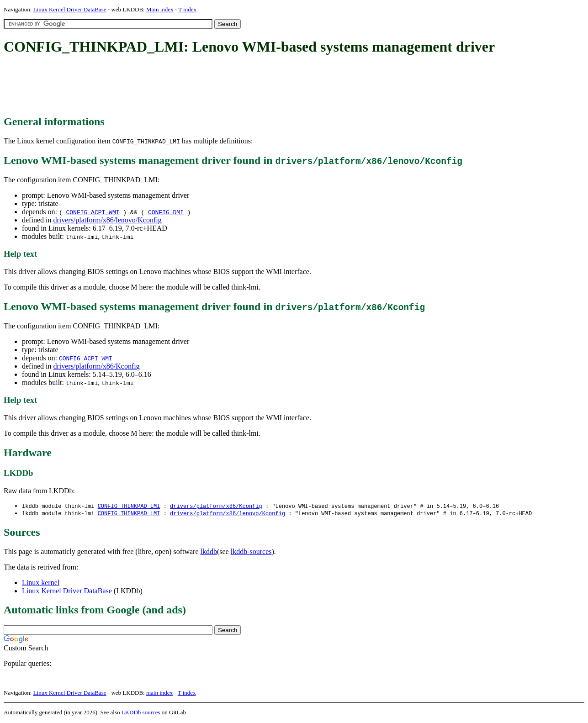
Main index (160, 9)
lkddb (209, 552)
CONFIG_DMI (166, 212)
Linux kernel (41, 583)
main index (159, 694)
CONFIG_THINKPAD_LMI (129, 506)
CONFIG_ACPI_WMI (93, 212)
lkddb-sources (251, 552)
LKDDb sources (141, 713)
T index (187, 9)
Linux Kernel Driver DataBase (70, 9)
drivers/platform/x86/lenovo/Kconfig (107, 220)
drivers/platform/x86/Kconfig (96, 366)
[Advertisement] (170, 86)
